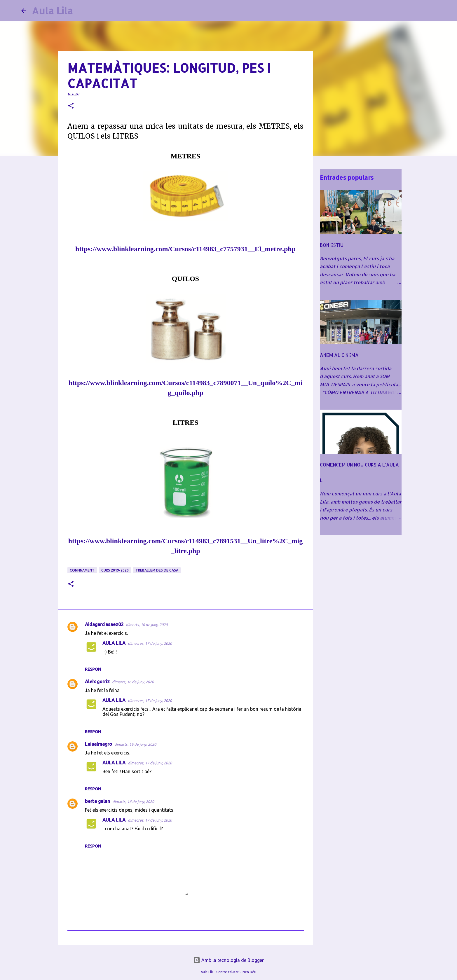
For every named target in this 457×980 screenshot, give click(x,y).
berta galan (97, 801)
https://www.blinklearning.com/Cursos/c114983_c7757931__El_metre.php (185, 249)
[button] (71, 106)
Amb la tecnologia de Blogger (228, 960)
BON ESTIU (332, 245)
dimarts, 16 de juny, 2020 (147, 625)
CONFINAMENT (82, 570)
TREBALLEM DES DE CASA (157, 570)
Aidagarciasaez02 (104, 624)
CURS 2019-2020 (115, 570)
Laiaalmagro (98, 744)
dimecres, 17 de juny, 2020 (150, 643)
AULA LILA (114, 643)
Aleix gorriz (97, 682)
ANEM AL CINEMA (339, 355)
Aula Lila (52, 11)
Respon (93, 669)
